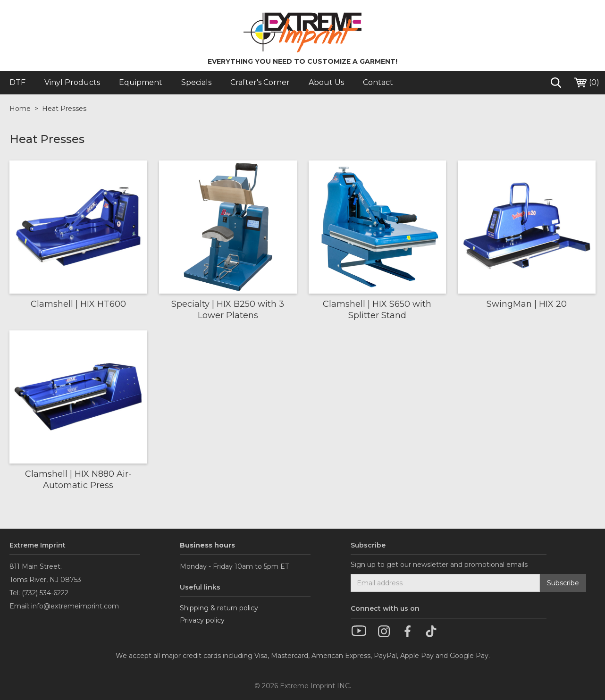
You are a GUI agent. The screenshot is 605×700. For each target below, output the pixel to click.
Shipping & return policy (219, 608)
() (586, 83)
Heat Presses (64, 109)
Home (20, 109)
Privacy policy (202, 620)
